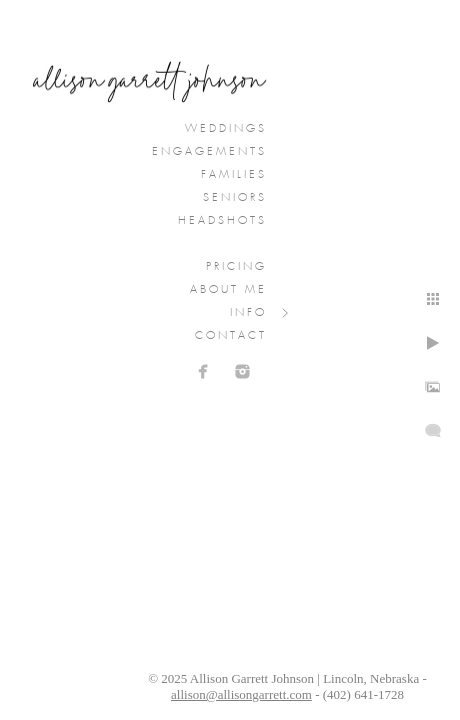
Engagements (209, 152)
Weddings (226, 129)
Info (248, 313)
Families (234, 175)
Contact (231, 336)
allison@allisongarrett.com (241, 694)
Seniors (235, 198)
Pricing (236, 267)
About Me (228, 290)
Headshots (222, 221)
